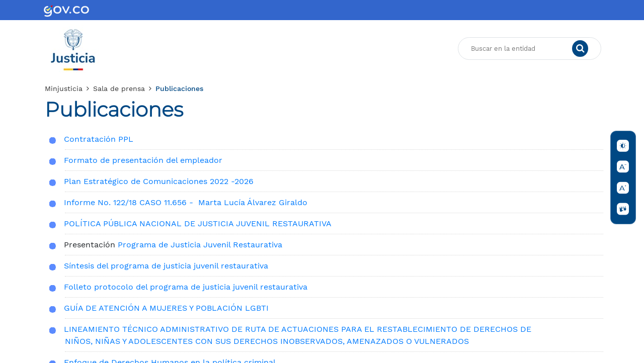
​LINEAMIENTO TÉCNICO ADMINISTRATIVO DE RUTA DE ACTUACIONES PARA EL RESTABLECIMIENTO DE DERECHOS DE (299, 329)
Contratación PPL (99, 139)
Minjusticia (64, 88)
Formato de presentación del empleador (143, 160)
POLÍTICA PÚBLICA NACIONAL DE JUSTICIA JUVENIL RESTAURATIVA (198, 223)
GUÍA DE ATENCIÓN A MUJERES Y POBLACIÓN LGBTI (168, 308)
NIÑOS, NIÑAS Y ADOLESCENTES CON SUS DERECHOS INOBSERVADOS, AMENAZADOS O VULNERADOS (267, 341)
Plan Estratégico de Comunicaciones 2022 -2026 (159, 181)
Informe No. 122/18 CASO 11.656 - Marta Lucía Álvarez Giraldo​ (186, 202)
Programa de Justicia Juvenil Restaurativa (200, 245)
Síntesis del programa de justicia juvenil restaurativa (166, 266)
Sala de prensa (119, 88)
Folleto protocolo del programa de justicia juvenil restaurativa (186, 287)
